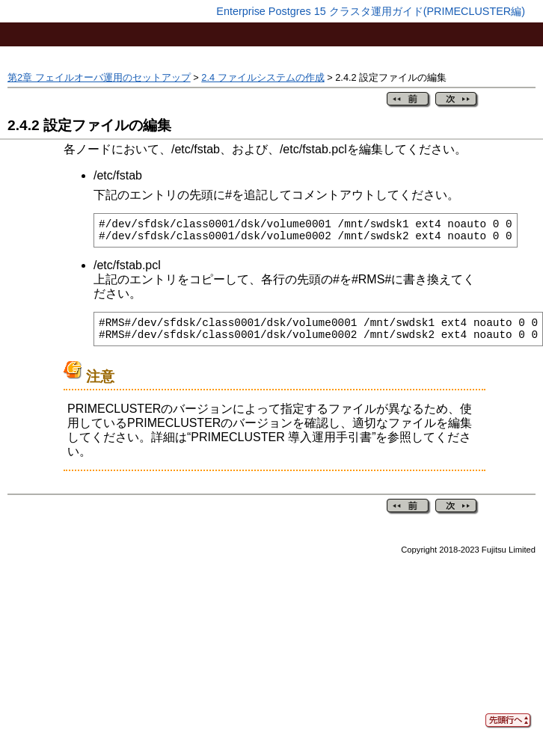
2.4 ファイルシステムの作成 (263, 77)
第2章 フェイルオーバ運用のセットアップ (99, 77)
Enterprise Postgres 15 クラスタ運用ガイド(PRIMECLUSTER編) (371, 11)
